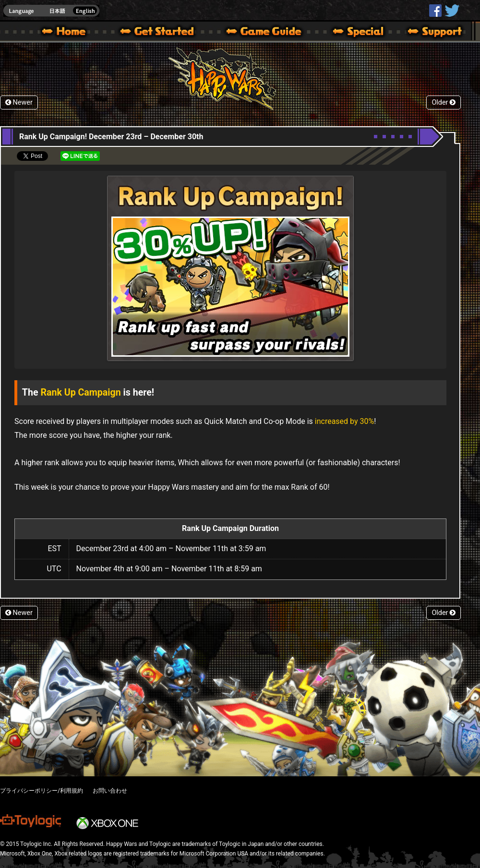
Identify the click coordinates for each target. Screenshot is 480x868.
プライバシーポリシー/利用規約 (42, 791)
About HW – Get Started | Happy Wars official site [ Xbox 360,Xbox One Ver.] (165, 33)
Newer (19, 102)
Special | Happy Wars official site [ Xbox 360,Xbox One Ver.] (355, 33)
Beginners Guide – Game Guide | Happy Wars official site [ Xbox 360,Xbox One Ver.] (271, 33)
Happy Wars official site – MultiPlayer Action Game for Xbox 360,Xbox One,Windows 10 (66, 33)
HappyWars (435, 11)
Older (444, 102)
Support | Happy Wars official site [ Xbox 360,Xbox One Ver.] (427, 33)
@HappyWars (452, 11)
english (51, 11)
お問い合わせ (110, 791)
